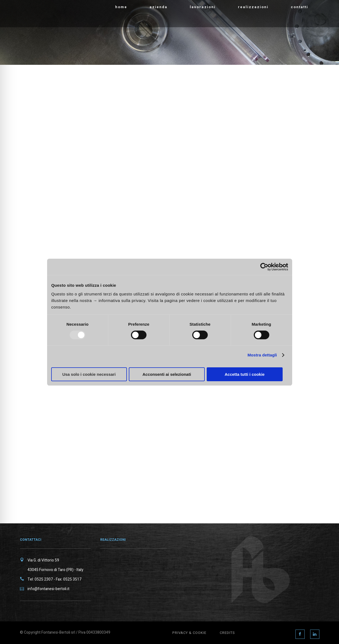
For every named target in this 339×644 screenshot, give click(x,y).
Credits (227, 633)
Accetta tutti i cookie (245, 374)
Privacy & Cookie (189, 633)
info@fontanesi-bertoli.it (48, 589)
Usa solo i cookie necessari (89, 374)
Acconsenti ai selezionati (167, 374)
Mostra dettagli (262, 355)
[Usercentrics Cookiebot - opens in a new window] (264, 267)
